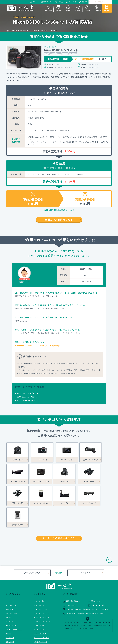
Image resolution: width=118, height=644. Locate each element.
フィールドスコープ (41, 624)
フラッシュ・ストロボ (41, 616)
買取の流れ (9, 588)
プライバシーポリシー (13, 628)
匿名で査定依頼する (71, 579)
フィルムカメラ (39, 604)
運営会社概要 (10, 620)
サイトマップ (71, 2)
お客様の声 (86, 551)
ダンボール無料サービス (14, 608)
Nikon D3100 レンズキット (27, 393)
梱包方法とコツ (11, 604)
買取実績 (8, 596)
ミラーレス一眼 (39, 584)
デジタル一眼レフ (40, 579)
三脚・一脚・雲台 (40, 612)
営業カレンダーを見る (97, 584)
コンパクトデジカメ (41, 588)
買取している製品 (32, 551)
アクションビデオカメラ (42, 600)
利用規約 (8, 624)
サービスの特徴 (11, 584)
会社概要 (83, 2)
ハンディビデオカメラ (41, 596)
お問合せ (59, 2)
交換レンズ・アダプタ (41, 592)
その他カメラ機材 (40, 628)
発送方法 (8, 612)
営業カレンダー (47, 2)
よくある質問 (10, 616)
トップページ (10, 579)
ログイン (34, 2)
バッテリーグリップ (41, 620)
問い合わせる (94, 579)
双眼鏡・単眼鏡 (39, 608)
